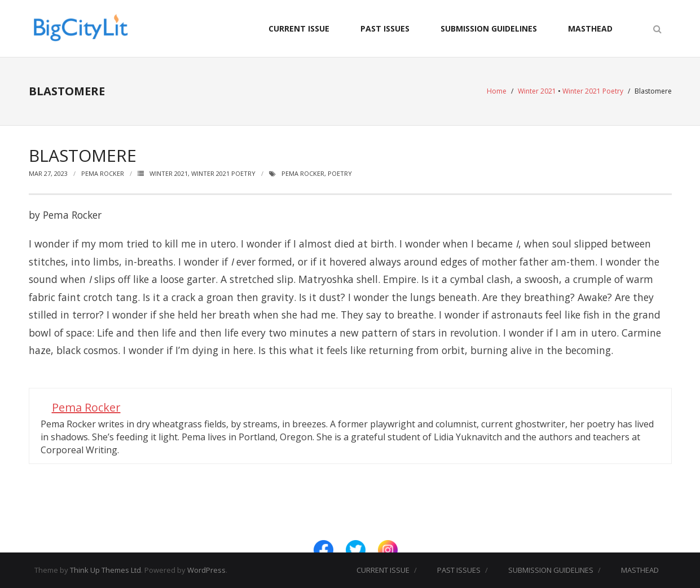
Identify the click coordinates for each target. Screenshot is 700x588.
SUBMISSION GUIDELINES (489, 28)
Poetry (340, 173)
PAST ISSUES (385, 28)
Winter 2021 (537, 91)
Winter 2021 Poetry (593, 91)
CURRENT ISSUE (299, 28)
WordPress (206, 570)
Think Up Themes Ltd (105, 570)
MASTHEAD (590, 28)
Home (497, 91)
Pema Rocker (103, 173)
